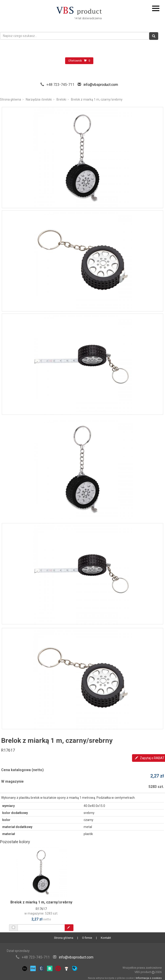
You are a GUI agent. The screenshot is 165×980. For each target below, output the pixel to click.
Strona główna (11, 99)
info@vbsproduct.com (101, 85)
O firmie (87, 938)
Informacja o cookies (149, 978)
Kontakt (106, 938)
